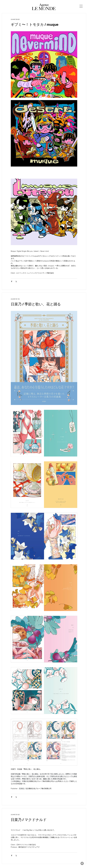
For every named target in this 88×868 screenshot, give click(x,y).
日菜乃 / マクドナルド (29, 820)
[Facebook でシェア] (12, 281)
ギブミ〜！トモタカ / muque (35, 24)
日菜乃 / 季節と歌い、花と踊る (36, 304)
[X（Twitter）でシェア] (16, 281)
